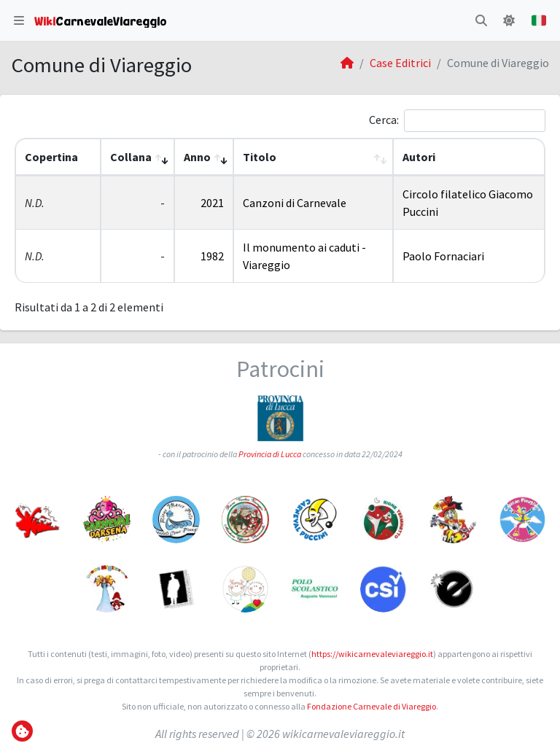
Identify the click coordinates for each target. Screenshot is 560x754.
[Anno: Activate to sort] (204, 157)
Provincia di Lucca (270, 454)
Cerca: (384, 120)
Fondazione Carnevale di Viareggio (372, 706)
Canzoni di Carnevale (295, 203)
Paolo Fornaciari (443, 256)
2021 (212, 203)
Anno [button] (197, 157)
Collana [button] (131, 157)
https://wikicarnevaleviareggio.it (372, 654)
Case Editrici (400, 63)
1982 (212, 256)
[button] (19, 20)
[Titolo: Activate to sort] (313, 157)
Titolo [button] (260, 157)
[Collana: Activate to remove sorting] (137, 157)
